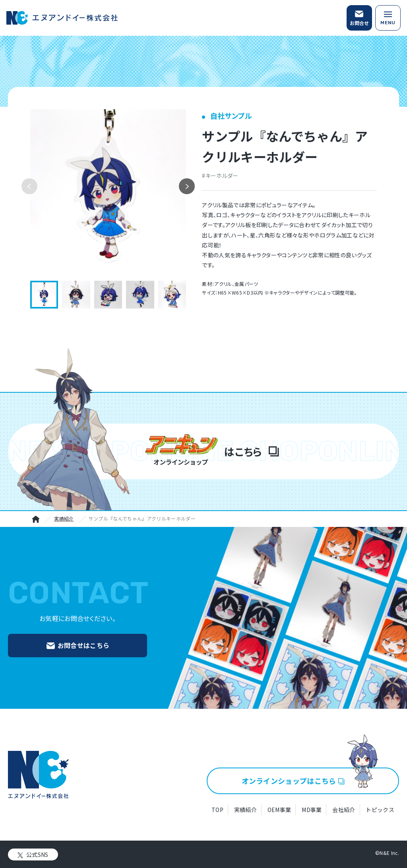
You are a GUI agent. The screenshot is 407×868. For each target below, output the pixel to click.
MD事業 (312, 810)
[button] (187, 186)
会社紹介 (344, 810)
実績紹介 (64, 518)
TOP (217, 810)
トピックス (380, 810)
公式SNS (37, 854)
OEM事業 (279, 810)
